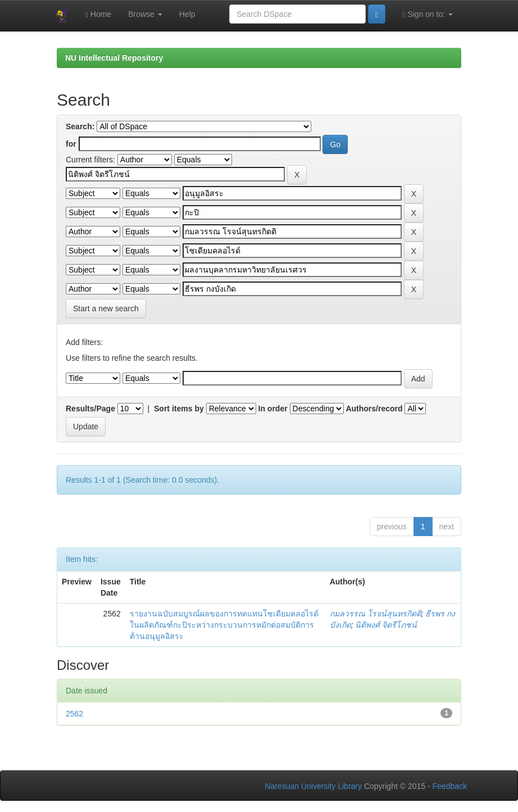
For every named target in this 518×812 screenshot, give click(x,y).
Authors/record (374, 409)
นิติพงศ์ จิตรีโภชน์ (386, 625)
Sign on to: (428, 14)
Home (98, 14)
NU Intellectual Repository (114, 58)
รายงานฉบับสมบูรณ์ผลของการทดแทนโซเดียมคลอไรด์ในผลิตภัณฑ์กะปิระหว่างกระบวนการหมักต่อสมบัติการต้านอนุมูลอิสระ (224, 625)
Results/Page (90, 409)
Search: (80, 126)
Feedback (450, 786)
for (71, 144)
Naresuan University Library (313, 786)
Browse (145, 14)
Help (187, 14)
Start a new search (106, 309)
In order (273, 409)
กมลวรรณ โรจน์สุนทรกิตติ (376, 614)
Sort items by (179, 409)
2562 (74, 714)
